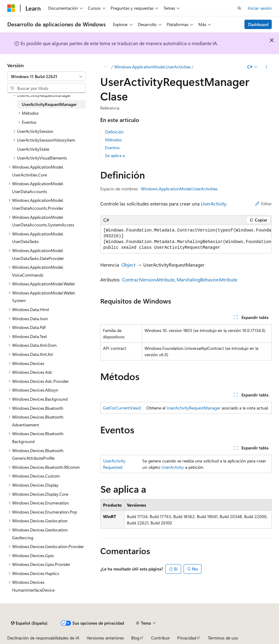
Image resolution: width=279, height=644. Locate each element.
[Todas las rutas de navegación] (106, 67)
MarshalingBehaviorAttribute (207, 279)
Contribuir (161, 638)
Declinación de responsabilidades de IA (43, 638)
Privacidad (187, 638)
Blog (135, 638)
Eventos (112, 148)
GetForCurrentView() (122, 408)
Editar (263, 204)
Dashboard (258, 24)
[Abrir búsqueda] (239, 8)
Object (128, 265)
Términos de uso (223, 638)
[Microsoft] (11, 8)
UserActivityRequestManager (194, 408)
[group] (186, 239)
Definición (114, 132)
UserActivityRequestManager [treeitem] (49, 104)
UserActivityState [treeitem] (33, 149)
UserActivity (214, 204)
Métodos (113, 140)
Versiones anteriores (105, 638)
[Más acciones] (266, 67)
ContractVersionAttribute (148, 279)
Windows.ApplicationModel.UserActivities (153, 67)
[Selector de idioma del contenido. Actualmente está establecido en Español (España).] (29, 623)
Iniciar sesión (260, 8)
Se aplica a (115, 155)
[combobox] (47, 76)
